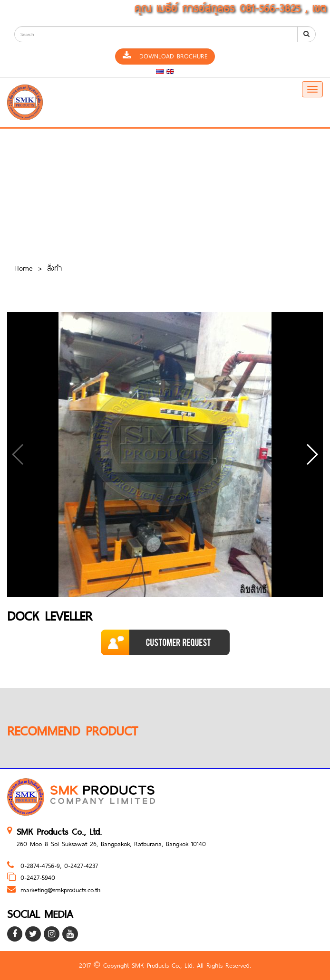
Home (24, 268)
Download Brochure (165, 56)
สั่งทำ (54, 268)
